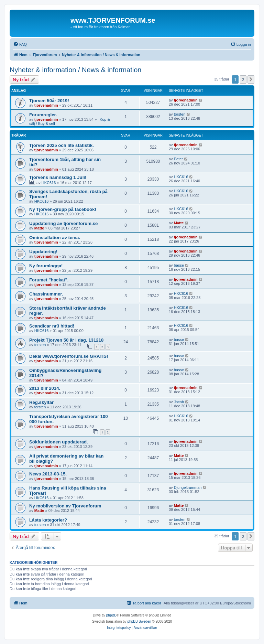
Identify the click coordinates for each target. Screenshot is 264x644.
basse (179, 265)
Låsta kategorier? (48, 520)
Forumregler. (43, 115)
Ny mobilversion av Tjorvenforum (65, 506)
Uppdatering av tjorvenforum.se (63, 223)
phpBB (111, 615)
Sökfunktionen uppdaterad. (59, 442)
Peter (178, 159)
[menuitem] (20, 44)
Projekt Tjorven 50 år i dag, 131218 (66, 340)
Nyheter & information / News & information (76, 70)
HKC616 (49, 183)
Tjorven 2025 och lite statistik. (62, 145)
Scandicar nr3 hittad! (52, 326)
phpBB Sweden (139, 621)
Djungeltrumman (188, 487)
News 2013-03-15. (48, 474)
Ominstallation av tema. (55, 238)
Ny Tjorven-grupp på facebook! (63, 209)
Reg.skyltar (41, 402)
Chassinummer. (46, 294)
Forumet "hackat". (49, 280)
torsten (180, 114)
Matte (39, 228)
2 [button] (243, 79)
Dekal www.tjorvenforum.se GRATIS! (69, 356)
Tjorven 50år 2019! (49, 101)
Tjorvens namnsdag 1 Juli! (58, 177)
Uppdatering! (43, 252)
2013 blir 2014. (45, 388)
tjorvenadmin (46, 105)
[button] (251, 79)
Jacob (179, 402)
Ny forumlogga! (46, 266)
